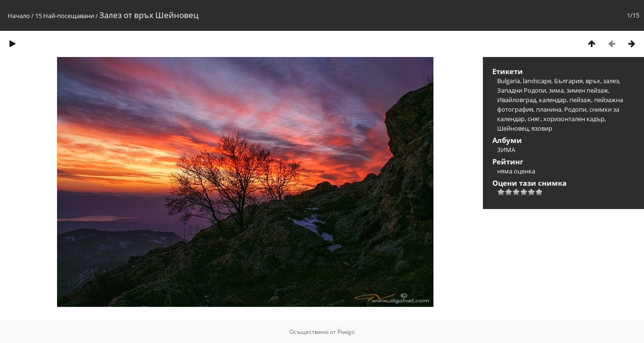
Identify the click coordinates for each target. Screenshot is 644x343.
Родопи (575, 109)
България (568, 81)
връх (593, 81)
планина (549, 109)
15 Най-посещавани (65, 16)
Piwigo (346, 332)
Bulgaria (509, 81)
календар (553, 100)
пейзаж (580, 100)
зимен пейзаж (587, 90)
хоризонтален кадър (574, 119)
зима (556, 90)
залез (611, 81)
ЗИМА (506, 150)
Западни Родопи (522, 90)
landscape (537, 81)
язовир (542, 128)
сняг (534, 119)
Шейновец (513, 128)
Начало (19, 16)
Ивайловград (517, 100)
